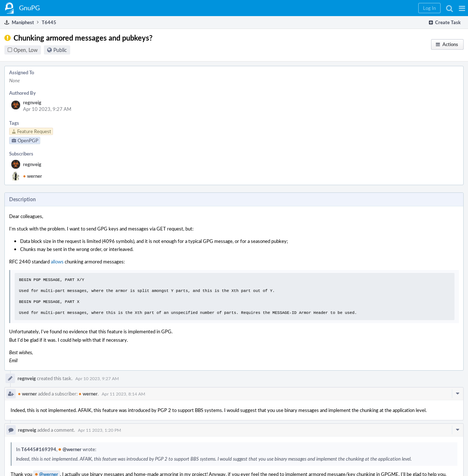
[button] (462, 8)
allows (57, 262)
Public (60, 50)
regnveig (32, 102)
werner (33, 176)
